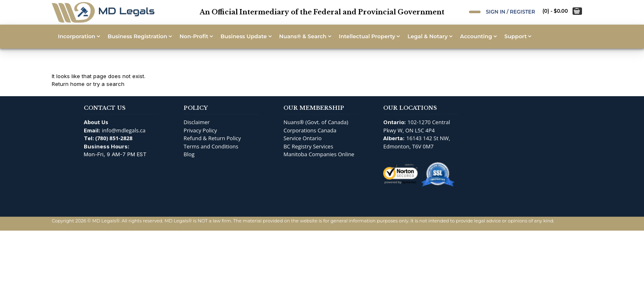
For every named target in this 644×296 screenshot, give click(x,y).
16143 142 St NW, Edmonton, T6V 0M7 (417, 142)
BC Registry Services (308, 146)
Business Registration (137, 36)
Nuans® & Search (303, 36)
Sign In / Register (511, 12)
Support (515, 36)
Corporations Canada (310, 130)
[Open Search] (475, 12)
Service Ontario (302, 138)
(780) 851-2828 (114, 138)
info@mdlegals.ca (124, 130)
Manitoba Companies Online (319, 154)
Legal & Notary (428, 36)
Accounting (476, 36)
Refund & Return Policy (212, 138)
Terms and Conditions (211, 146)
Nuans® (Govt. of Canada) (316, 122)
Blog (189, 154)
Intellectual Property (367, 36)
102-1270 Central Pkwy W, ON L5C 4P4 (417, 126)
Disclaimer (197, 122)
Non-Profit (194, 36)
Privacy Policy (200, 130)
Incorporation (77, 36)
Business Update (244, 36)
